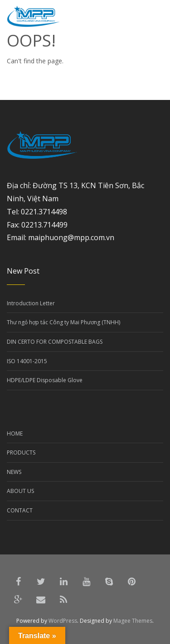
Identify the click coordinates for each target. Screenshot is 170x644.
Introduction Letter (31, 303)
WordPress (63, 621)
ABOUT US (20, 491)
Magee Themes (133, 621)
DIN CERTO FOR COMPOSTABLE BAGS (55, 342)
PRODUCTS (21, 452)
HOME (15, 433)
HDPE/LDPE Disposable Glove (45, 380)
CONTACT (20, 510)
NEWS (14, 472)
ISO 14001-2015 (27, 361)
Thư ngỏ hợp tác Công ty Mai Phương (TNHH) (63, 322)
